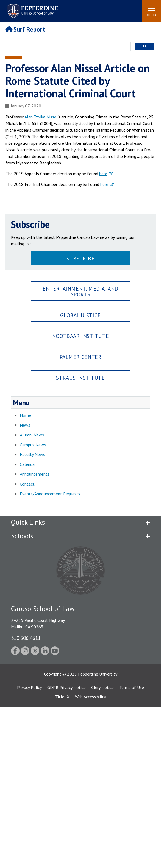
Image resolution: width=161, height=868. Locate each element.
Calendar (28, 464)
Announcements (35, 474)
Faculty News (32, 454)
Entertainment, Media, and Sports (80, 291)
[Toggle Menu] (151, 11)
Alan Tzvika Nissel (41, 117)
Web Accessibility (90, 697)
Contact (27, 484)
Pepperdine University (98, 674)
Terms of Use (132, 687)
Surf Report (25, 29)
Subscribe (80, 258)
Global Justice (80, 315)
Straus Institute (80, 378)
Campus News (33, 445)
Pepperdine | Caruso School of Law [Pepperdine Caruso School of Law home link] (32, 8)
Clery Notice (102, 687)
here (103, 174)
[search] (67, 47)
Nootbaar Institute (80, 336)
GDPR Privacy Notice (66, 687)
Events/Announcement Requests (50, 494)
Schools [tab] (22, 536)
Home (25, 415)
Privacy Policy (29, 687)
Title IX (62, 697)
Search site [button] (63, 8)
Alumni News (32, 435)
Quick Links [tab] (28, 522)
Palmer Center (81, 357)
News (25, 425)
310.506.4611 (26, 638)
